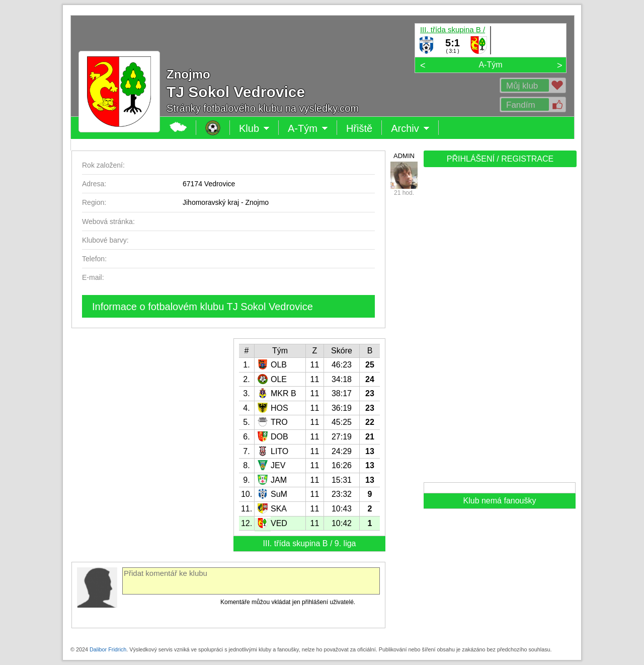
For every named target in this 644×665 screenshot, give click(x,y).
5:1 (453, 43)
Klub (254, 128)
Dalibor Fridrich (108, 649)
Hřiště (359, 128)
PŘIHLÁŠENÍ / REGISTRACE (500, 159)
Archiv (410, 128)
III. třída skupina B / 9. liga (453, 29)
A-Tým (490, 65)
